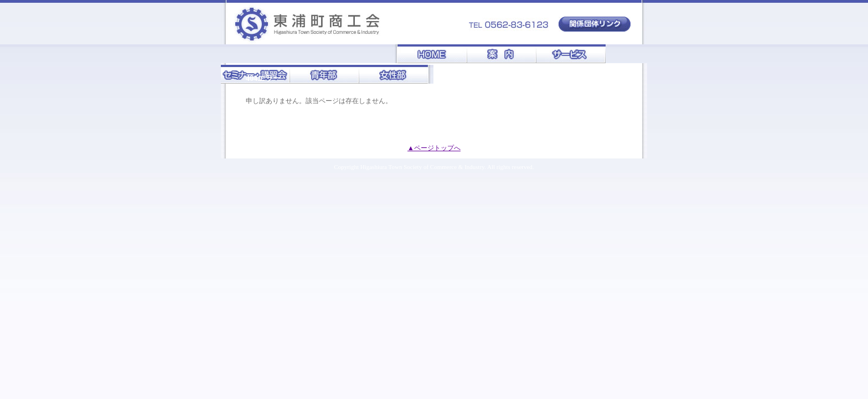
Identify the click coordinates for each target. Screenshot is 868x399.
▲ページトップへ (434, 148)
